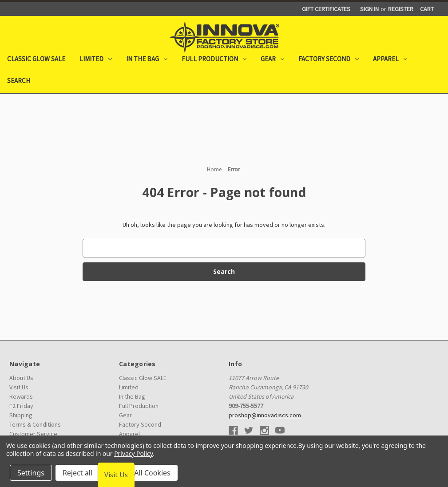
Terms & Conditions (35, 424)
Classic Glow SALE (36, 59)
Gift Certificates (326, 9)
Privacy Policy (133, 453)
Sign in (369, 9)
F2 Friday (21, 406)
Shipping (21, 415)
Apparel (390, 59)
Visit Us (19, 387)
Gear (272, 59)
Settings (31, 473)
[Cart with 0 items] (427, 9)
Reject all (77, 473)
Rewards (21, 396)
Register (401, 9)
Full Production (214, 59)
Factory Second (329, 59)
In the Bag (147, 59)
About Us (21, 378)
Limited (96, 59)
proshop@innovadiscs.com (265, 415)
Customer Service (33, 434)
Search (19, 81)
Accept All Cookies (140, 473)
